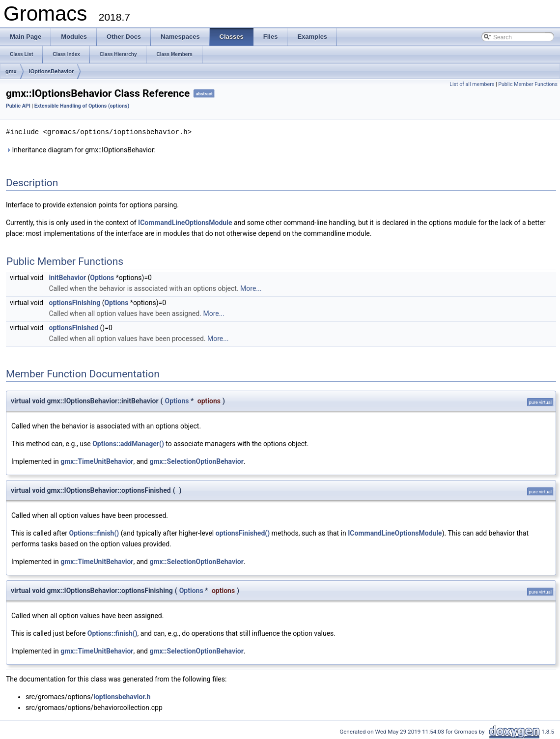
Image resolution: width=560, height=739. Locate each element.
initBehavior (68, 277)
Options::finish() (94, 533)
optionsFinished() (243, 533)
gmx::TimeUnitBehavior (97, 461)
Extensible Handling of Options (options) (82, 106)
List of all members (472, 84)
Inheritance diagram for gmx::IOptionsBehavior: (81, 149)
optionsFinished (74, 327)
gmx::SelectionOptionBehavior (196, 461)
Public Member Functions (528, 84)
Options (102, 277)
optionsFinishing (75, 302)
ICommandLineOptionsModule (185, 222)
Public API (18, 106)
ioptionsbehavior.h (122, 696)
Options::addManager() (128, 443)
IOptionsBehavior (52, 71)
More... (251, 288)
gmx (11, 71)
